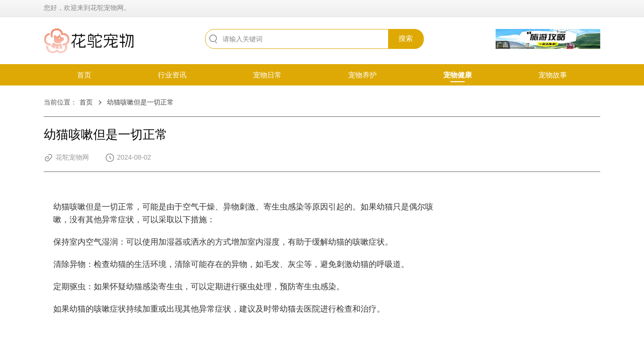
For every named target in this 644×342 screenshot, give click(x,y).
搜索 (406, 38)
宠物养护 (362, 75)
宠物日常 (267, 75)
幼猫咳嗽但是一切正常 (140, 102)
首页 (84, 75)
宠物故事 (553, 75)
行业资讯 (172, 75)
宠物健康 (458, 75)
